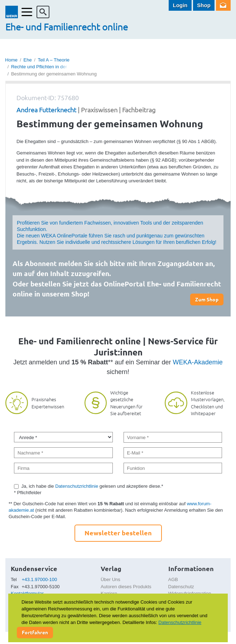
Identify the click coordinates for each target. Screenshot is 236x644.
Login (180, 5)
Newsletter (223, 5)
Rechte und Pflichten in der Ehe (44, 67)
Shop (204, 5)
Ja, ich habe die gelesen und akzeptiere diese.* (92, 486)
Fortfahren (35, 632)
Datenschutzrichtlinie (77, 486)
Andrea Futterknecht (46, 110)
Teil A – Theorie (54, 60)
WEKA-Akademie (198, 362)
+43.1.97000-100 (40, 579)
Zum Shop (207, 299)
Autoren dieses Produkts (126, 587)
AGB (173, 579)
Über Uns (110, 579)
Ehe (28, 60)
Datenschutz (181, 587)
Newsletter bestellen (118, 533)
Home (11, 60)
